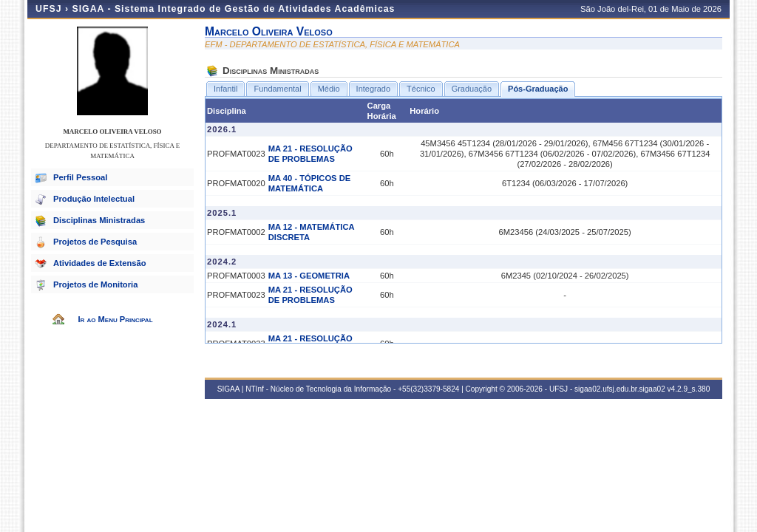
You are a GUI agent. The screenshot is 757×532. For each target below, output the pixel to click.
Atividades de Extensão (100, 263)
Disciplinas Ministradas (99, 220)
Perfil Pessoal (80, 177)
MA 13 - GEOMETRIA (309, 276)
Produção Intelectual (94, 199)
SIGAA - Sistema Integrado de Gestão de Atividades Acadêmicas (233, 9)
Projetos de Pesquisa (95, 242)
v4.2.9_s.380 (689, 389)
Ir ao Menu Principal (115, 319)
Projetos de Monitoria (95, 284)
